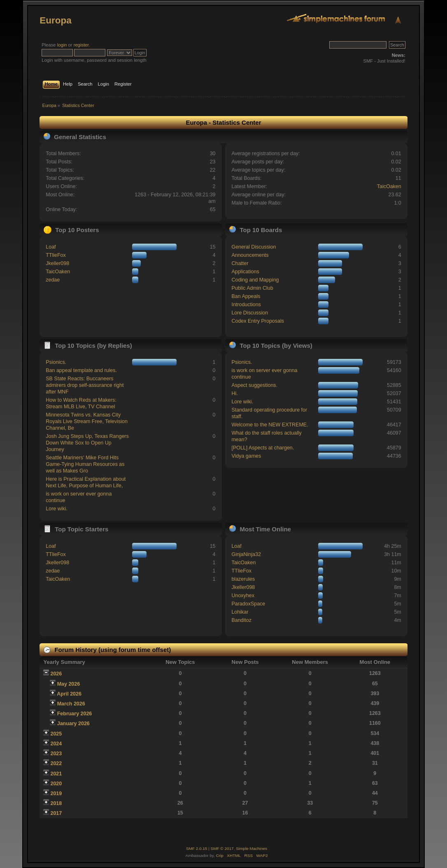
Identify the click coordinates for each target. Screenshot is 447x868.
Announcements (250, 255)
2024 (56, 744)
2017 (56, 813)
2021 (56, 774)
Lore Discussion (250, 313)
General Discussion (254, 247)
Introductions (246, 305)
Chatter (240, 263)
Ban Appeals (246, 296)
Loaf (51, 247)
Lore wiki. (57, 509)
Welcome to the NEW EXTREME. (270, 425)
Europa (55, 20)
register (81, 45)
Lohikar (240, 612)
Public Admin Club (252, 288)
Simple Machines (251, 848)
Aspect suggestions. (254, 385)
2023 (56, 754)
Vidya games (246, 456)
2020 (56, 784)
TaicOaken (389, 186)
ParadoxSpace (248, 604)
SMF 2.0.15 (197, 848)
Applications (245, 272)
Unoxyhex (243, 596)
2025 (56, 734)
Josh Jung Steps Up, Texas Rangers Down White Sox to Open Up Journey (87, 443)
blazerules (243, 579)
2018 (56, 803)
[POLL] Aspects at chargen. (263, 448)
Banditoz (241, 620)
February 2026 (75, 714)
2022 (56, 763)
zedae (53, 280)
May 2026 (69, 684)
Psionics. (56, 362)
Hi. (234, 393)
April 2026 (69, 694)
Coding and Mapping (255, 280)
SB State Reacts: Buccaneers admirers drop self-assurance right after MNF (85, 385)
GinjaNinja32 (246, 554)
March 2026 (71, 704)
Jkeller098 (57, 263)
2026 (56, 674)
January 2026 (73, 724)
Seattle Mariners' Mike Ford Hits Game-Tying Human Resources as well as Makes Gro (85, 464)
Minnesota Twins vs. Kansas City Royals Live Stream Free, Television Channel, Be (87, 421)
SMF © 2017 (222, 848)
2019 (56, 794)
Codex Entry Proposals (258, 321)
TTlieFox (56, 255)
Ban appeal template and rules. (81, 370)
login (62, 45)
